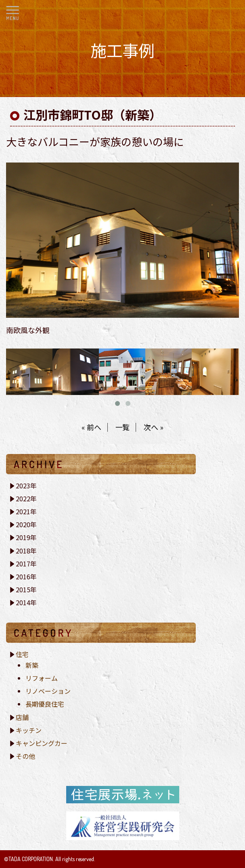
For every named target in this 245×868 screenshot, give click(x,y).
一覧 (123, 427)
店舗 (22, 717)
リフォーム (42, 678)
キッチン (29, 730)
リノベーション (48, 691)
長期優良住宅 (45, 704)
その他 (25, 756)
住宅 (22, 654)
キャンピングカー (42, 743)
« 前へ (91, 427)
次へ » (154, 427)
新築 (32, 665)
